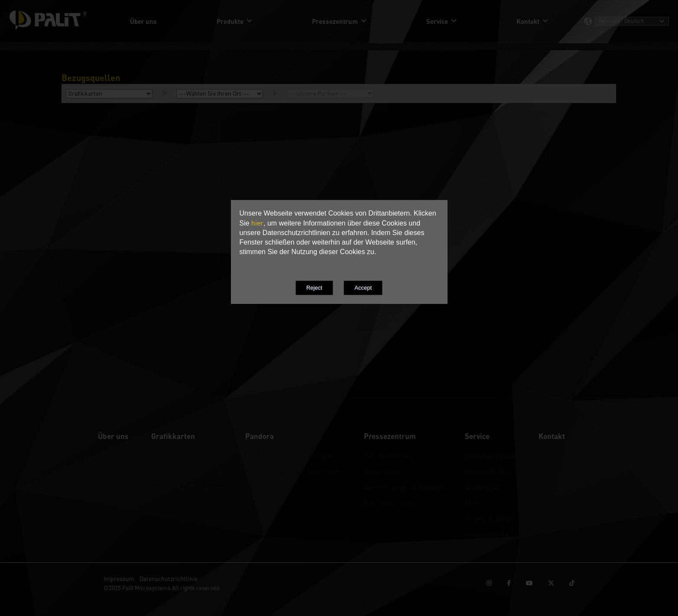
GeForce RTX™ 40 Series (187, 471)
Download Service (490, 456)
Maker (474, 503)
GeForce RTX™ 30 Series (187, 487)
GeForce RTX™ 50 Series (187, 456)
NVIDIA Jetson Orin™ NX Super (290, 456)
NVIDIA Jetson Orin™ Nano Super (293, 471)
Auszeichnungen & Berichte (403, 487)
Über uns (111, 456)
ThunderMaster (487, 471)
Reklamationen (487, 534)
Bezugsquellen (559, 471)
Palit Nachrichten (389, 456)
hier (257, 223)
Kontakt (550, 456)
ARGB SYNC (482, 487)
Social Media (382, 471)
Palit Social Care (388, 503)
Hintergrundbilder (490, 518)
